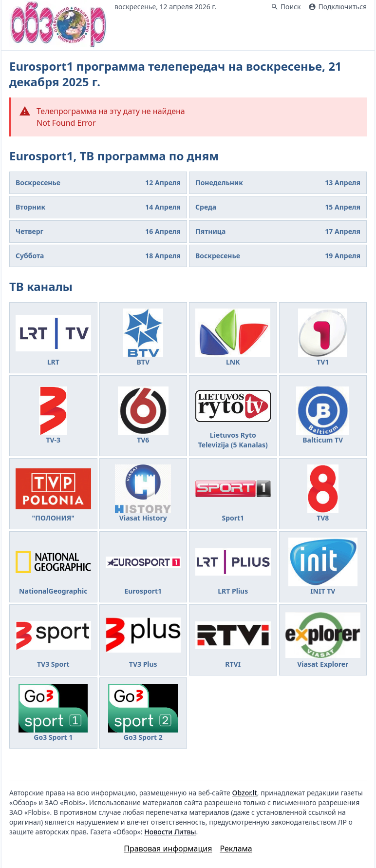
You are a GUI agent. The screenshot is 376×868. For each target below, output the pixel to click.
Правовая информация (168, 849)
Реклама (236, 849)
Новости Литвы (170, 832)
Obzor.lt (244, 793)
